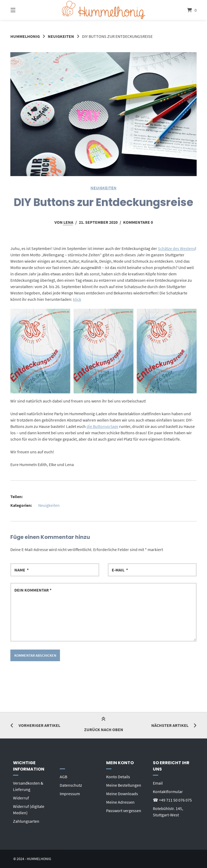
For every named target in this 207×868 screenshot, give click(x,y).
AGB (63, 777)
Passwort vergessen (124, 811)
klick (77, 299)
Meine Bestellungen (124, 785)
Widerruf (21, 798)
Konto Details (118, 777)
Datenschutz (71, 785)
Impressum (70, 794)
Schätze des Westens (176, 248)
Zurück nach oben (104, 725)
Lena (68, 222)
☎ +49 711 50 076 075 (172, 800)
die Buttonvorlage (102, 426)
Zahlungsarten (26, 821)
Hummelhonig (25, 36)
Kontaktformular (168, 791)
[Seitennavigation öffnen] (22, 10)
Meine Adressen (120, 802)
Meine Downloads (122, 794)
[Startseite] (103, 10)
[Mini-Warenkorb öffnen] (185, 10)
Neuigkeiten (61, 36)
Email (158, 783)
